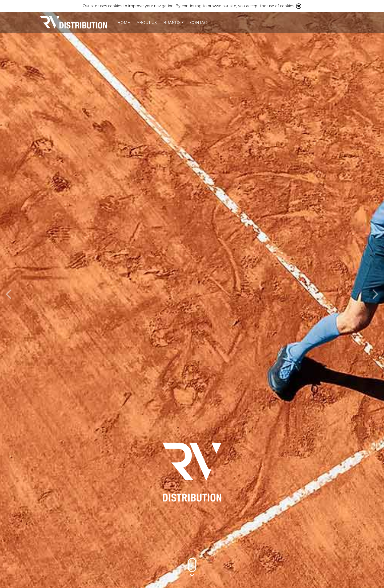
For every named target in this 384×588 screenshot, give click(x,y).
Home (124, 23)
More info (214, 535)
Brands (173, 23)
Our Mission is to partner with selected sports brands (76, 22)
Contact (199, 23)
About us (147, 23)
